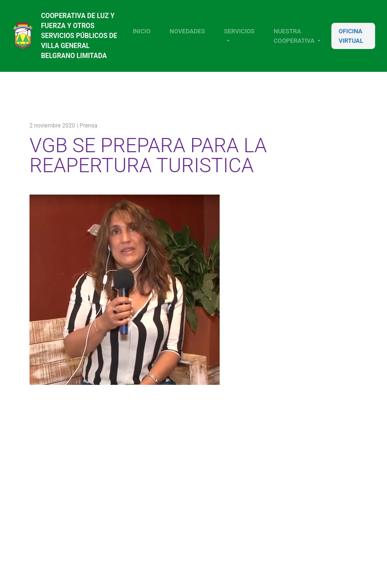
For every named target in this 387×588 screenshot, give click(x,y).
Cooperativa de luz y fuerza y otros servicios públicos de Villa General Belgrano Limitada (79, 36)
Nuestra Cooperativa (294, 36)
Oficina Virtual (351, 36)
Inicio (142, 31)
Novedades (187, 31)
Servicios (239, 31)
